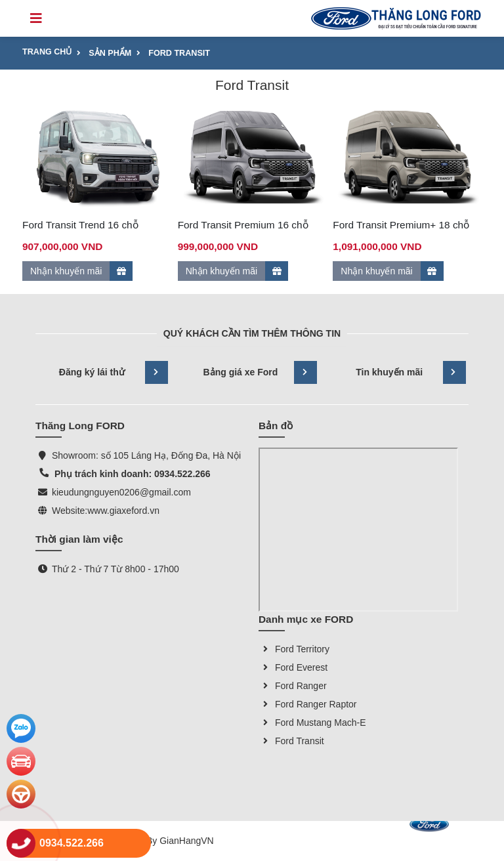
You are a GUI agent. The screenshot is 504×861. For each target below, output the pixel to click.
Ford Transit (291, 741)
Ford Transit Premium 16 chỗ (243, 225)
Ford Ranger (293, 686)
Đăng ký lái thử (114, 372)
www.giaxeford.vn (123, 511)
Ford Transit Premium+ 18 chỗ (401, 225)
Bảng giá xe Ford (260, 372)
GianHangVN (187, 841)
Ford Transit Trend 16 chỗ (80, 225)
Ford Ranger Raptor (308, 704)
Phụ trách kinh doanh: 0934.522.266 (131, 474)
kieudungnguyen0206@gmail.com (121, 492)
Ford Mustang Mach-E (312, 723)
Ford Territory (294, 649)
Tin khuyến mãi (410, 372)
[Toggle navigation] (36, 18)
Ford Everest (293, 667)
